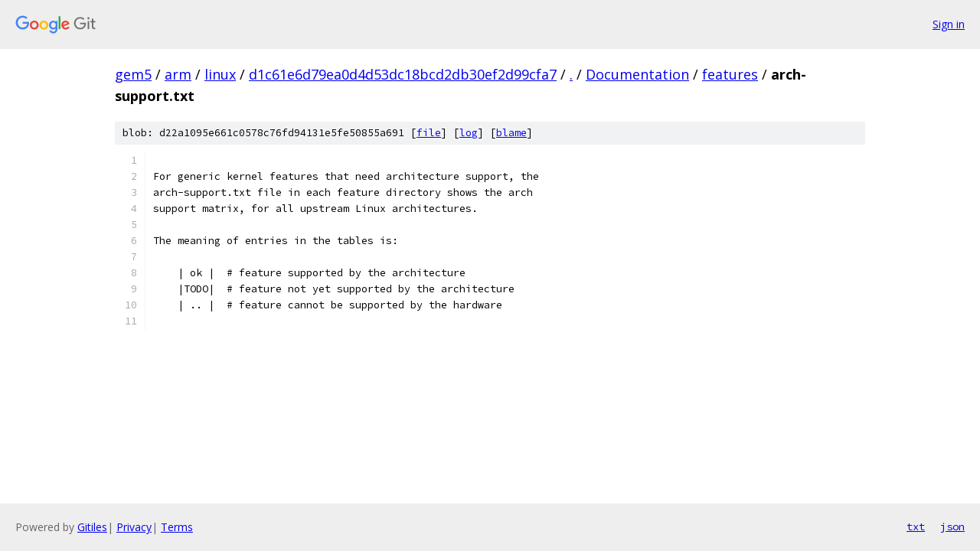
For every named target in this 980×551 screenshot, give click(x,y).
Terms (177, 527)
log (469, 133)
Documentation (637, 74)
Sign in (949, 24)
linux (220, 74)
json (952, 527)
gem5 (133, 74)
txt (916, 527)
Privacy (134, 527)
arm (178, 74)
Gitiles (92, 527)
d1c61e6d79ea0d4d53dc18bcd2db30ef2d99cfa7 (403, 74)
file (429, 133)
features (730, 74)
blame (511, 133)
